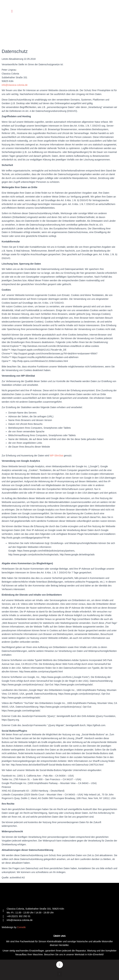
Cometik (21, 927)
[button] (12, 11)
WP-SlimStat (56, 456)
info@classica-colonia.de (15, 85)
